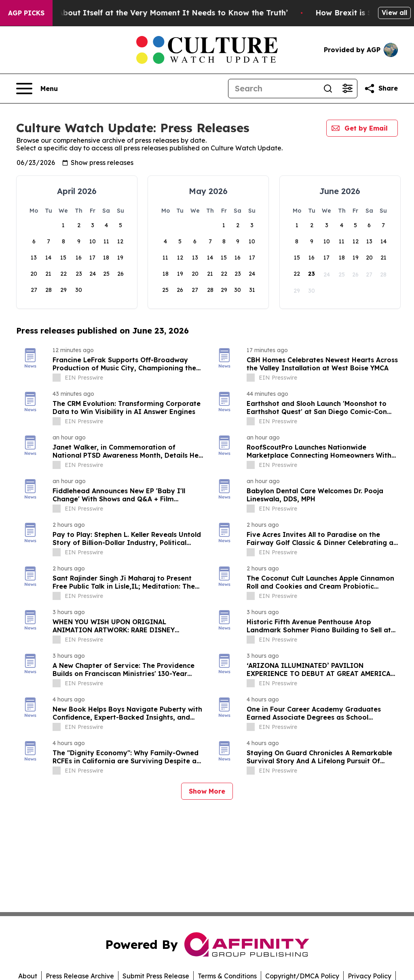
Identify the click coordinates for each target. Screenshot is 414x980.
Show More (207, 791)
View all (394, 13)
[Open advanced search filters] (347, 89)
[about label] (57, 378)
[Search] (273, 89)
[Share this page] (381, 89)
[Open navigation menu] (37, 89)
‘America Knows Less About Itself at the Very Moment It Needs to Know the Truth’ (165, 13)
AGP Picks (26, 13)
